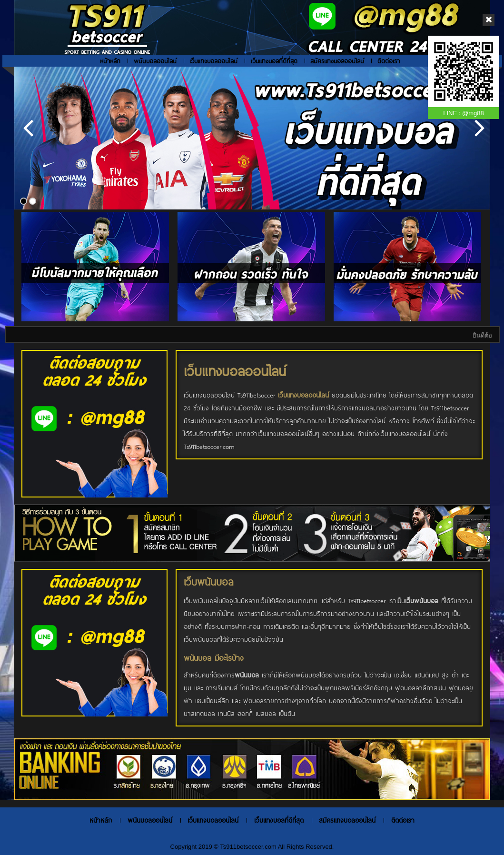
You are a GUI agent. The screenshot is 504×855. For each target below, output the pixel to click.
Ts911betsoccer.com (249, 847)
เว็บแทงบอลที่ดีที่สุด (274, 61)
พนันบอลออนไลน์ (155, 61)
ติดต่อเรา (389, 61)
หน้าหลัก (110, 61)
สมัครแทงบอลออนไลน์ (337, 61)
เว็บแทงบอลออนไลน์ (213, 61)
